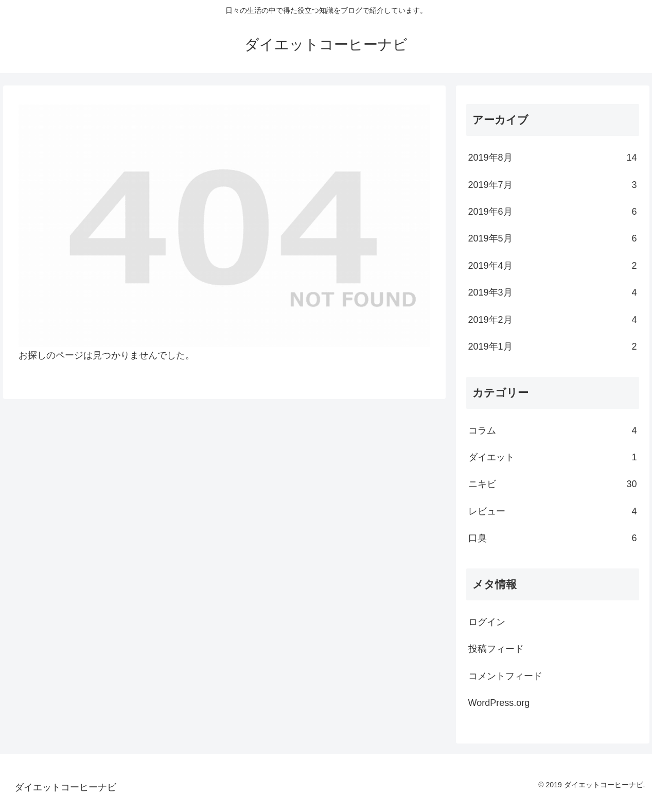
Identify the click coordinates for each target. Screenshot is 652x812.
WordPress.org (499, 703)
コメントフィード (505, 676)
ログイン (487, 622)
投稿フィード (496, 649)
